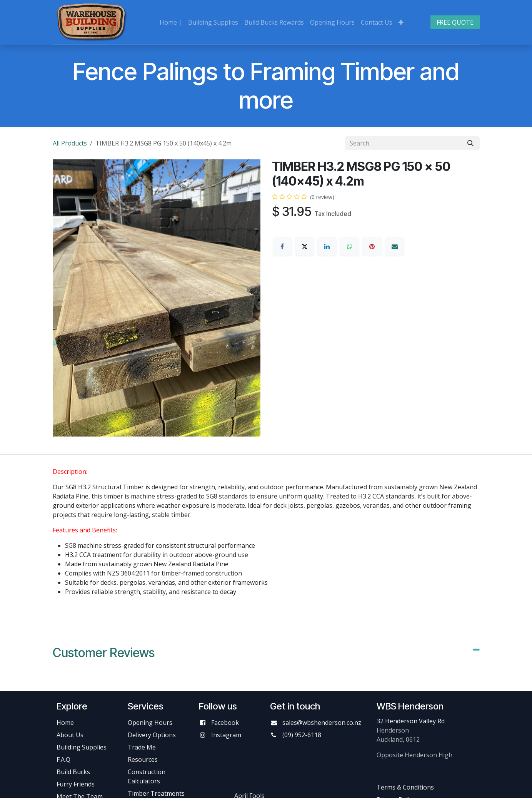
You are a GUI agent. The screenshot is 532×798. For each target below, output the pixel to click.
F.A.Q (63, 760)
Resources (143, 760)
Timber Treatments (156, 793)
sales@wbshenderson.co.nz (322, 723)
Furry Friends (76, 784)
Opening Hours (150, 723)
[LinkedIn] (327, 246)
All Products (70, 143)
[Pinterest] (372, 246)
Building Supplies (82, 747)
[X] (305, 246)
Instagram (226, 735)
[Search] (470, 143)
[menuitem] (171, 22)
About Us (70, 735)
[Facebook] (282, 246)
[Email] (395, 246)
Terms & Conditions (405, 787)
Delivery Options (152, 735)
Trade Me (142, 747)
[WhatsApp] (350, 246)
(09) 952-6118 (302, 735)
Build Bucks (73, 772)
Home (65, 723)
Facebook (225, 723)
